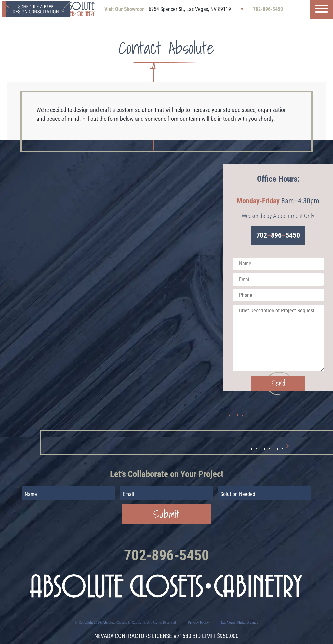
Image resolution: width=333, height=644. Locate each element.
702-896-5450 (268, 9)
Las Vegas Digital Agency (240, 622)
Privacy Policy (198, 622)
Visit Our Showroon (125, 9)
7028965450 (278, 235)
